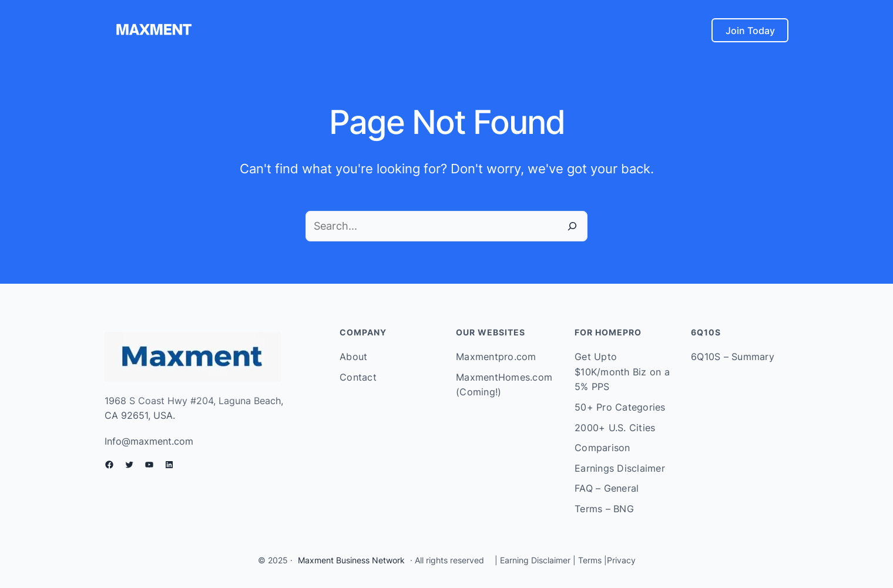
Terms (590, 560)
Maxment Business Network (351, 560)
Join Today (750, 31)
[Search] (572, 226)
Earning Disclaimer (534, 560)
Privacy (621, 560)
